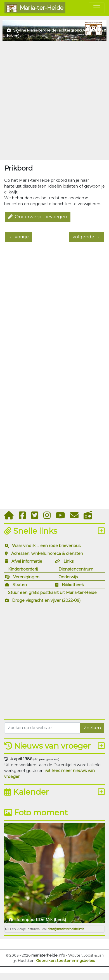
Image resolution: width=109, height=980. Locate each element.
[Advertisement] (54, 101)
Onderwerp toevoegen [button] (38, 217)
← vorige (18, 237)
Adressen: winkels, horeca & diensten (47, 554)
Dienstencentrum (76, 569)
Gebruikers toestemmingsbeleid (66, 960)
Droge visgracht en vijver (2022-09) (46, 600)
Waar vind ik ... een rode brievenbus (46, 546)
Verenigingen (26, 577)
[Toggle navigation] (97, 8)
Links (68, 561)
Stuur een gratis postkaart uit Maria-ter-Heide (52, 593)
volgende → (87, 237)
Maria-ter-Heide (35, 8)
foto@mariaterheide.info (66, 929)
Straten (20, 585)
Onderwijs (68, 577)
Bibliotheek (73, 585)
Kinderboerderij (23, 569)
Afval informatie (27, 561)
